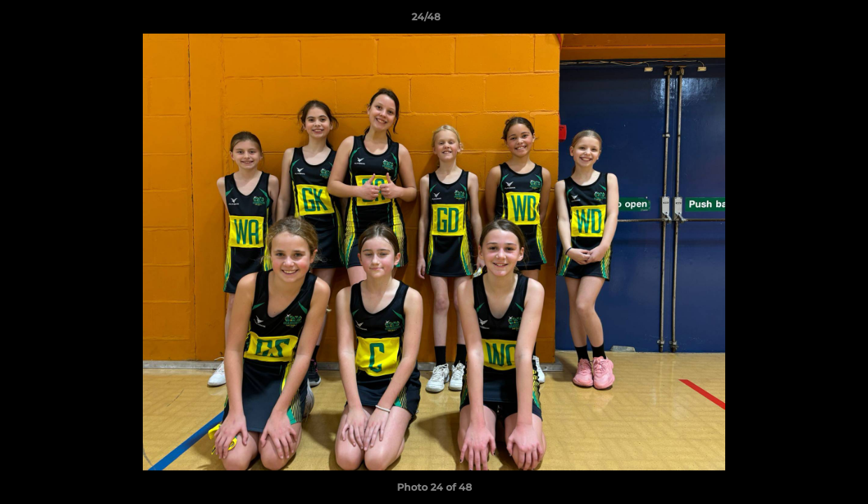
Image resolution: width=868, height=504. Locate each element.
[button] (809, 20)
